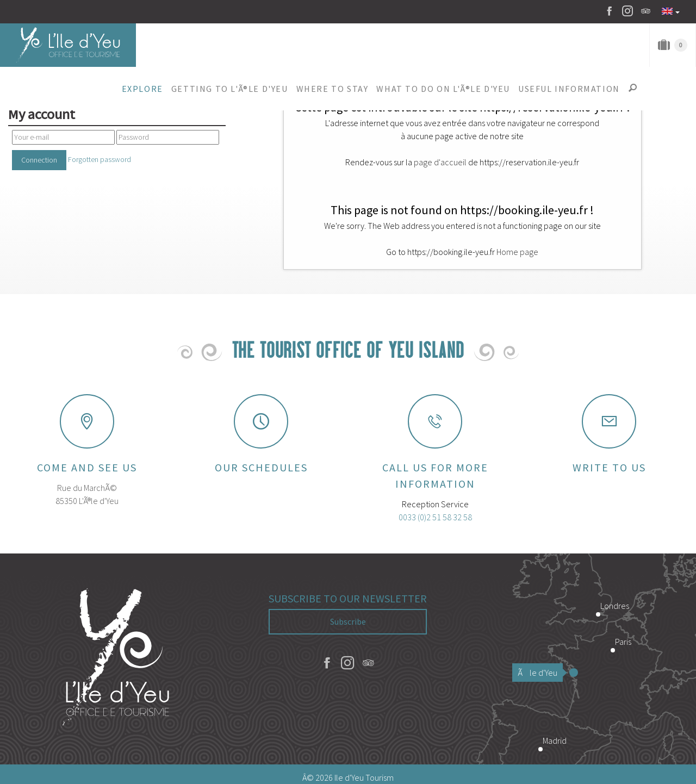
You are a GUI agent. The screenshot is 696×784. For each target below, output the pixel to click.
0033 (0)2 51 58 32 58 (435, 517)
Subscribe (348, 621)
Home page (517, 252)
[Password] (168, 137)
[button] (142, 89)
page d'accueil (440, 162)
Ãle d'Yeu (540, 673)
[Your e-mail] (63, 137)
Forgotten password (100, 159)
